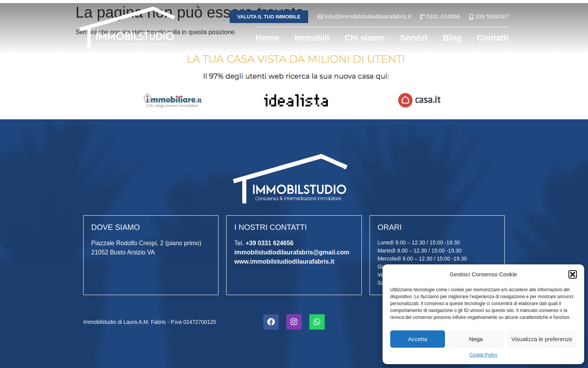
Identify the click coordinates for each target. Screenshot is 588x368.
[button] (573, 274)
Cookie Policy (484, 355)
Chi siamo (365, 38)
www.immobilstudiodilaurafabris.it (284, 262)
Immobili (312, 38)
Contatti (493, 38)
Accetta (417, 339)
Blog (452, 38)
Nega (476, 339)
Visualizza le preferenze (542, 339)
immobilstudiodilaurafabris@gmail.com (292, 252)
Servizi (414, 38)
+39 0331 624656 (270, 243)
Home (267, 38)
